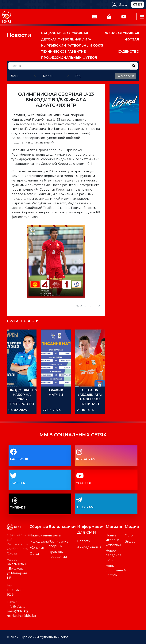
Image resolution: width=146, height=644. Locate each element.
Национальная (42, 535)
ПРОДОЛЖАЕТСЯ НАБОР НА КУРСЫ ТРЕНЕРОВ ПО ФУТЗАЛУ (23, 399)
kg (135, 4)
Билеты (55, 535)
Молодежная (40, 541)
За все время (125, 76)
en (140, 4)
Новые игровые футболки (113, 540)
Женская (37, 548)
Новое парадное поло (114, 555)
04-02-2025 (18, 410)
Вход (123, 4)
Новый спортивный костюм (116, 570)
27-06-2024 (52, 410)
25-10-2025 (85, 410)
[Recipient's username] (69, 66)
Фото (129, 535)
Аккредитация (89, 547)
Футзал (35, 554)
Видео (130, 541)
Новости (19, 35)
